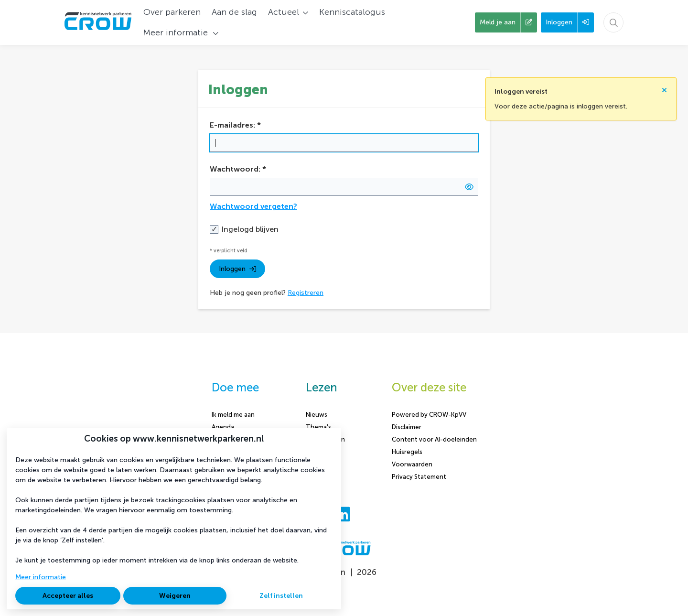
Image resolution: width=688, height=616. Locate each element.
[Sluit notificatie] (664, 87)
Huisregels (407, 452)
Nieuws (317, 415)
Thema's (318, 427)
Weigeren (175, 596)
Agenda (223, 427)
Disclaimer (407, 427)
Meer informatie (41, 577)
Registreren (306, 293)
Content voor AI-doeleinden (434, 439)
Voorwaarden (412, 464)
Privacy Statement (419, 477)
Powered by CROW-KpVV (429, 415)
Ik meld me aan (233, 415)
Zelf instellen (281, 596)
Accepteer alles (68, 596)
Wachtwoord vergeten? (253, 206)
